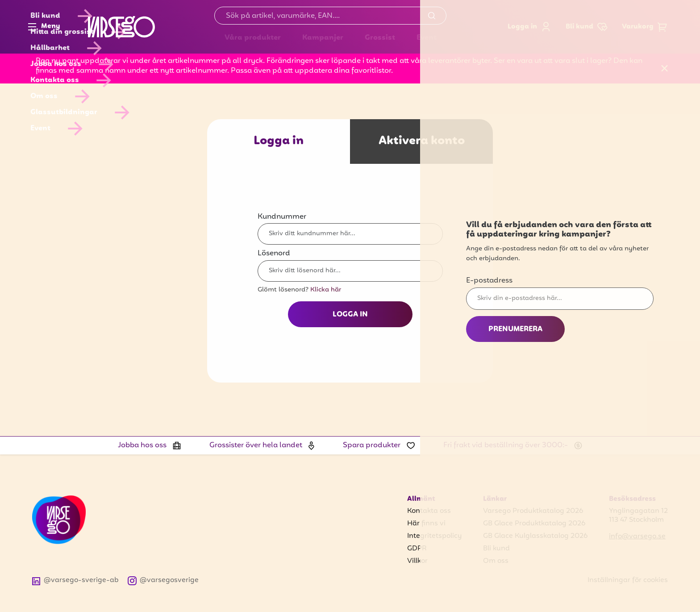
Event (427, 38)
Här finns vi (426, 524)
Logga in (529, 27)
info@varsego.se (637, 537)
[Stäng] (665, 69)
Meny (44, 27)
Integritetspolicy (434, 536)
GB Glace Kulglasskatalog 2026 (535, 536)
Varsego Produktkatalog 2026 (533, 511)
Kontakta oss (429, 511)
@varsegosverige (163, 581)
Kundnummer (282, 217)
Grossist (380, 38)
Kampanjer (323, 38)
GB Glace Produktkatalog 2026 (534, 524)
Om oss (496, 561)
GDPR (417, 549)
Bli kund (496, 549)
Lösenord (274, 254)
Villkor (417, 561)
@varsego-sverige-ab (75, 581)
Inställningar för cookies (628, 580)
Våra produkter (253, 38)
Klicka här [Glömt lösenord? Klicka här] (326, 290)
